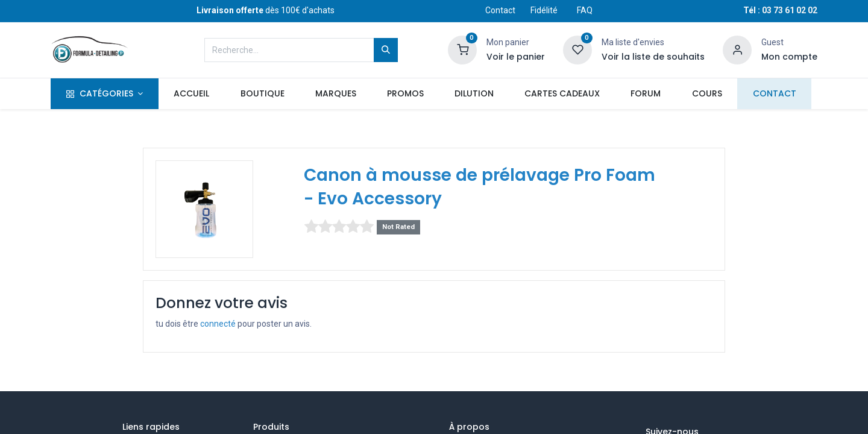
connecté (218, 324)
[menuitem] (192, 94)
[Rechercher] (386, 50)
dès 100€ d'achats (266, 10)
